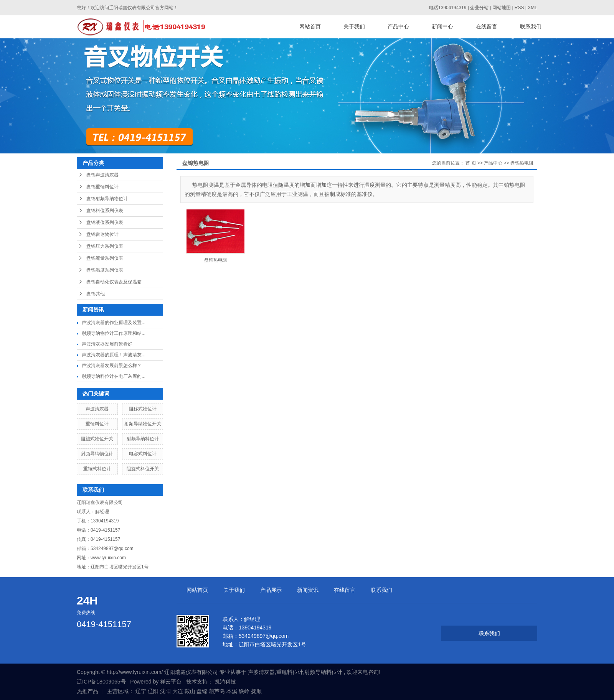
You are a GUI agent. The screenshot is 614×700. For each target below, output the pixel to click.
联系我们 (531, 27)
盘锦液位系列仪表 (105, 222)
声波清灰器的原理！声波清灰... (114, 355)
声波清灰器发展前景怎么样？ (112, 366)
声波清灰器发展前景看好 (107, 344)
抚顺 (256, 691)
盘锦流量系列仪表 (105, 258)
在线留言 (487, 27)
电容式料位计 (143, 454)
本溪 (232, 691)
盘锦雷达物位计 (102, 234)
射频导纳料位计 (143, 439)
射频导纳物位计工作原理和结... (114, 333)
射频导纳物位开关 (143, 424)
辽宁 (141, 691)
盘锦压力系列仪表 (105, 246)
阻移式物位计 (143, 409)
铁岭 (244, 691)
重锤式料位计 (97, 469)
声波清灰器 (97, 409)
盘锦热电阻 (522, 163)
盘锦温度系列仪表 (105, 270)
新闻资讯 (308, 590)
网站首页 (310, 27)
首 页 (471, 163)
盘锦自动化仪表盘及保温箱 (114, 282)
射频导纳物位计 (97, 454)
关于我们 (354, 27)
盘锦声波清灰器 (102, 175)
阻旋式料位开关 (143, 469)
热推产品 (87, 691)
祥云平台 (171, 682)
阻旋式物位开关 (97, 439)
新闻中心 (442, 27)
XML (532, 8)
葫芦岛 (217, 691)
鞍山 (190, 691)
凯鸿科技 (225, 682)
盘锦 (202, 691)
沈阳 (165, 691)
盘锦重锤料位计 (102, 187)
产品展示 (271, 590)
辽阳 (153, 691)
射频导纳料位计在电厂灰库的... (114, 376)
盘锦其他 (96, 294)
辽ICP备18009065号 (101, 682)
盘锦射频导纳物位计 (107, 199)
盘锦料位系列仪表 (105, 211)
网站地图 (502, 8)
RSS (519, 8)
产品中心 (398, 27)
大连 (178, 691)
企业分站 (479, 8)
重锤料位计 (97, 424)
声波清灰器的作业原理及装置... (114, 323)
